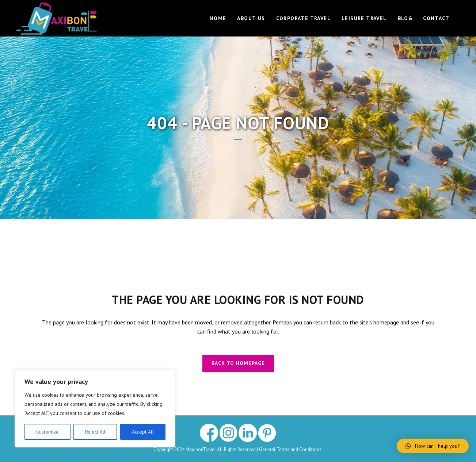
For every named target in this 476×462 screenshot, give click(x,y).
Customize (47, 432)
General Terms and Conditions (291, 449)
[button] (433, 446)
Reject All (95, 432)
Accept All (143, 432)
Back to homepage (238, 363)
